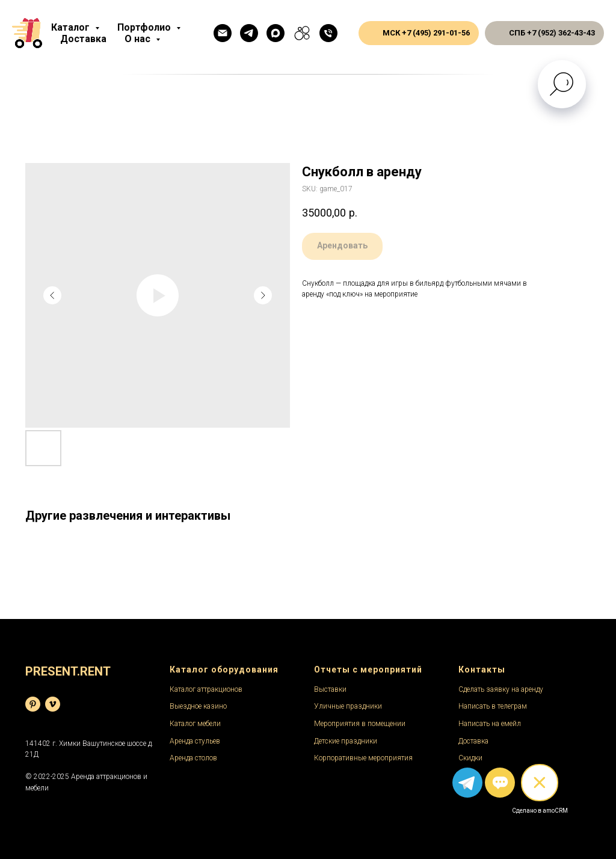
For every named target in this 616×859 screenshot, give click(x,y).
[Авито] (302, 33)
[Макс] (276, 33)
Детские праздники (346, 741)
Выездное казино (198, 706)
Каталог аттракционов (206, 689)
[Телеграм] (249, 33)
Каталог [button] (72, 27)
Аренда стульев (195, 741)
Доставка (83, 39)
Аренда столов (193, 758)
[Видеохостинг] (53, 704)
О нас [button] (139, 39)
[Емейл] (223, 33)
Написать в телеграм (493, 706)
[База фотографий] (33, 704)
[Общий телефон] (328, 33)
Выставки (330, 689)
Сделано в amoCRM (540, 811)
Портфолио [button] (145, 27)
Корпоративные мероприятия (363, 758)
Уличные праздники (348, 706)
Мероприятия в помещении (360, 724)
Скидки (470, 758)
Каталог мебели (195, 724)
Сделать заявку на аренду (501, 689)
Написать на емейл (490, 724)
